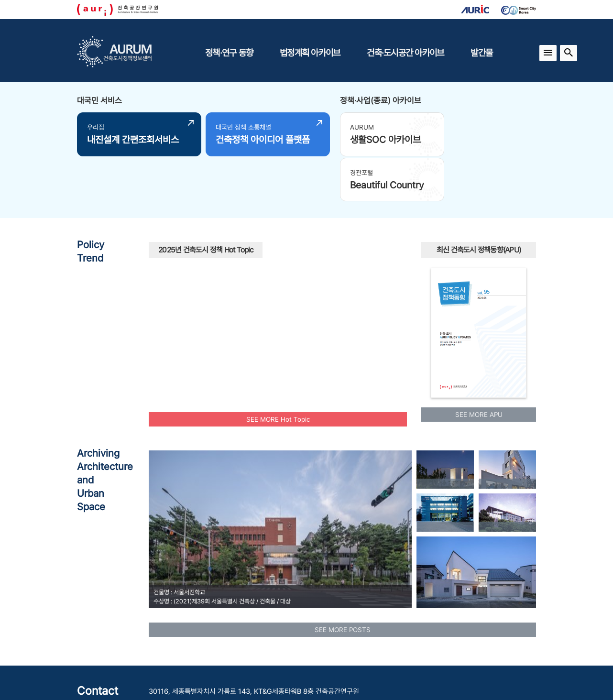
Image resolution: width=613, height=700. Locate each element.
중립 (381, 317)
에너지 (367, 301)
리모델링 (181, 319)
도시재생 (329, 319)
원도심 (258, 228)
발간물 (482, 53)
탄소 (188, 273)
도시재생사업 (294, 333)
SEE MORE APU (479, 368)
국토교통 (273, 260)
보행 (242, 239)
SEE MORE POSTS (343, 582)
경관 (375, 270)
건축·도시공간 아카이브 (405, 53)
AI (302, 278)
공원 (344, 285)
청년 (240, 306)
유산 (344, 306)
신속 (324, 270)
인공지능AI (361, 243)
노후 (308, 295)
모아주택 (222, 266)
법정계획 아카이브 (310, 53)
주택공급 (270, 239)
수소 (378, 289)
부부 (388, 300)
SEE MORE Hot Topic (278, 372)
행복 (210, 321)
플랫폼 (256, 339)
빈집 (278, 286)
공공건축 (358, 258)
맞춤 (215, 307)
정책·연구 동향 (229, 53)
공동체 (207, 247)
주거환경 (286, 312)
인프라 (230, 331)
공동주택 (232, 286)
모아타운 (316, 249)
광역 (169, 266)
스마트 (190, 287)
